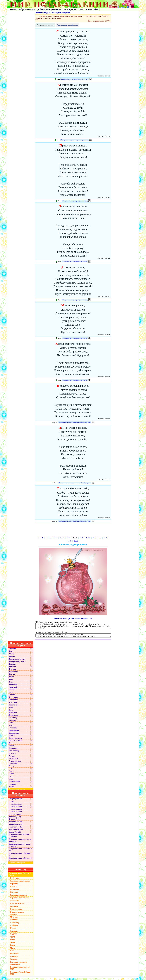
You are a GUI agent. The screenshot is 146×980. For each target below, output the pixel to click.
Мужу (11, 727)
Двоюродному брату (17, 663)
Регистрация (70, 9)
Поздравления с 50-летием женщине (20, 842)
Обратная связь (27, 9)
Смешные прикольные (20, 883)
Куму (11, 712)
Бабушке (12, 651)
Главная (13, 9)
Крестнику (13, 699)
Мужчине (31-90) (16, 831)
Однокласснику (15, 740)
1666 (56, 538)
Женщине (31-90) (16, 826)
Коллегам (14, 908)
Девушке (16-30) (15, 824)
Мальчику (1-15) (16, 829)
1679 (70, 541)
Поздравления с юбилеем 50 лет (21, 852)
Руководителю (15, 763)
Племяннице (14, 753)
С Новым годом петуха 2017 (20, 970)
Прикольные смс (17, 905)
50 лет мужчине (15, 811)
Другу (11, 679)
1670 (81, 538)
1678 (105, 538)
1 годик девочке (15, 801)
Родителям (13, 760)
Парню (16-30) (15, 834)
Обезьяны (14, 903)
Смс (10, 771)
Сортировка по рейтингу (67, 25)
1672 (94, 538)
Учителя (12, 786)
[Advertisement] (73, 531)
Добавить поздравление (49, 9)
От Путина (15, 880)
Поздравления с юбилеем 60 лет (21, 861)
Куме (11, 709)
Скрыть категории (21, 791)
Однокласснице (15, 743)
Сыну (11, 773)
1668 (68, 538)
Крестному (13, 707)
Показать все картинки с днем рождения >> (73, 619)
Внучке (12, 658)
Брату (11, 653)
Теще (11, 781)
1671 (88, 538)
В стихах (14, 889)
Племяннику (14, 750)
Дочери (12, 676)
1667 (62, 538)
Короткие (14, 886)
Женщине (13, 686)
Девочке (12, 666)
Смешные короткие (19, 897)
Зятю (11, 694)
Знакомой (13, 689)
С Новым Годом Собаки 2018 (20, 975)
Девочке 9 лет (14, 821)
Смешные (14, 894)
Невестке (13, 738)
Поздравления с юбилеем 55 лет (21, 856)
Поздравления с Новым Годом (19, 876)
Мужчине (13, 730)
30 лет (11, 803)
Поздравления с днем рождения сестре (75, 201)
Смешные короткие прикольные (19, 965)
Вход (81, 9)
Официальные (16, 911)
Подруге (12, 755)
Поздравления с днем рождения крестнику (75, 79)
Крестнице (13, 702)
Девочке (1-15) (15, 819)
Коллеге (12, 697)
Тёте (11, 778)
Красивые (14, 891)
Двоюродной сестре (17, 661)
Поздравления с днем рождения (57, 13)
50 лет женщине (15, 808)
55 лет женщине (15, 814)
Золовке (12, 692)
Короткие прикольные (20, 900)
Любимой (13, 715)
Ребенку (12, 758)
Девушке (12, 669)
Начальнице (14, 735)
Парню (12, 748)
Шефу (11, 789)
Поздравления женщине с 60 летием (20, 838)
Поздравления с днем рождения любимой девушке (75, 422)
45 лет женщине (15, 806)
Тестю (11, 776)
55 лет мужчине (15, 816)
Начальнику (14, 732)
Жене (11, 684)
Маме (11, 725)
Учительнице (14, 783)
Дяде (11, 681)
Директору (13, 674)
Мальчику (13, 720)
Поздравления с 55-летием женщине (20, 847)
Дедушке (12, 671)
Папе (11, 745)
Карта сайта (92, 9)
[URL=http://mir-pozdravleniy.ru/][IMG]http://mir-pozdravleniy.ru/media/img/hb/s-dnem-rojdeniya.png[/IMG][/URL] (73, 637)
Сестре (12, 768)
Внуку (11, 656)
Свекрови (13, 766)
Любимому (13, 717)
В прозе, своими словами (17, 915)
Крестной (13, 704)
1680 (76, 541)
